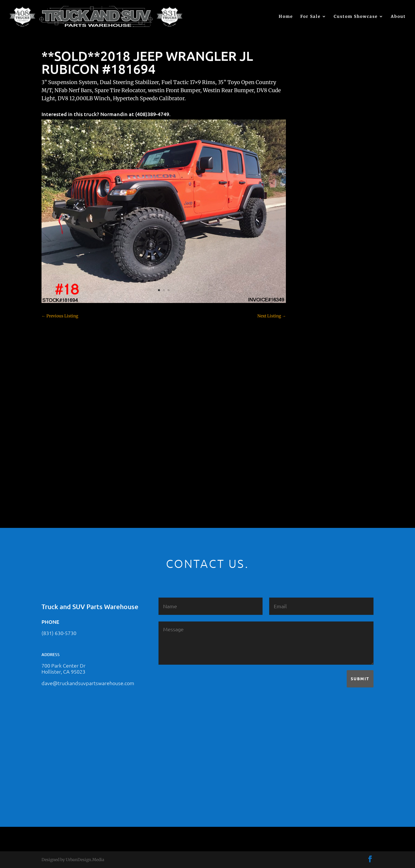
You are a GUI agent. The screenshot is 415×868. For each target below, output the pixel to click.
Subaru (309, 436)
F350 (306, 355)
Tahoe (308, 446)
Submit (360, 679)
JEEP (306, 385)
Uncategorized (316, 466)
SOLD (307, 426)
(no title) (310, 218)
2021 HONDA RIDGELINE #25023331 (336, 162)
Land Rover (313, 405)
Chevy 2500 (313, 274)
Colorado (310, 295)
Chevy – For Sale (318, 254)
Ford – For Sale (316, 365)
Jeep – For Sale (316, 395)
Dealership (312, 315)
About (398, 17)
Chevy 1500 (313, 264)
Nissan (309, 416)
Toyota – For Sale (318, 456)
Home (286, 17)
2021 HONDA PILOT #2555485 (330, 190)
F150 (306, 335)
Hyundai (310, 375)
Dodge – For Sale (318, 325)
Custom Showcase (356, 17)
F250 (306, 345)
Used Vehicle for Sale (321, 476)
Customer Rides (317, 305)
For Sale (311, 17)
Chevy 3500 (313, 285)
